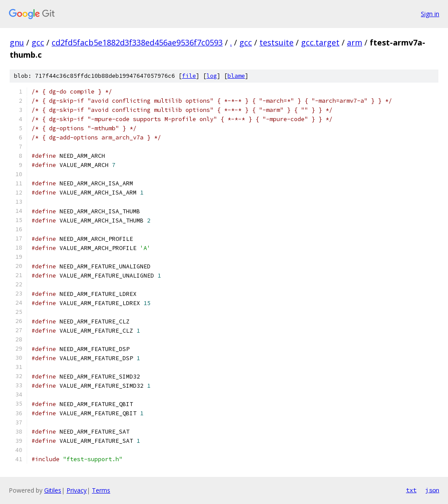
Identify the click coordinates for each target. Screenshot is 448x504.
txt (411, 490)
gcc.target (320, 42)
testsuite (276, 42)
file (189, 76)
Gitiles (53, 490)
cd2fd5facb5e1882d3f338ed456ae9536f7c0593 (137, 42)
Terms (101, 490)
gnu (17, 42)
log (212, 76)
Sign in (430, 14)
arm (355, 42)
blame (236, 76)
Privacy (77, 490)
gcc (38, 42)
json (432, 490)
